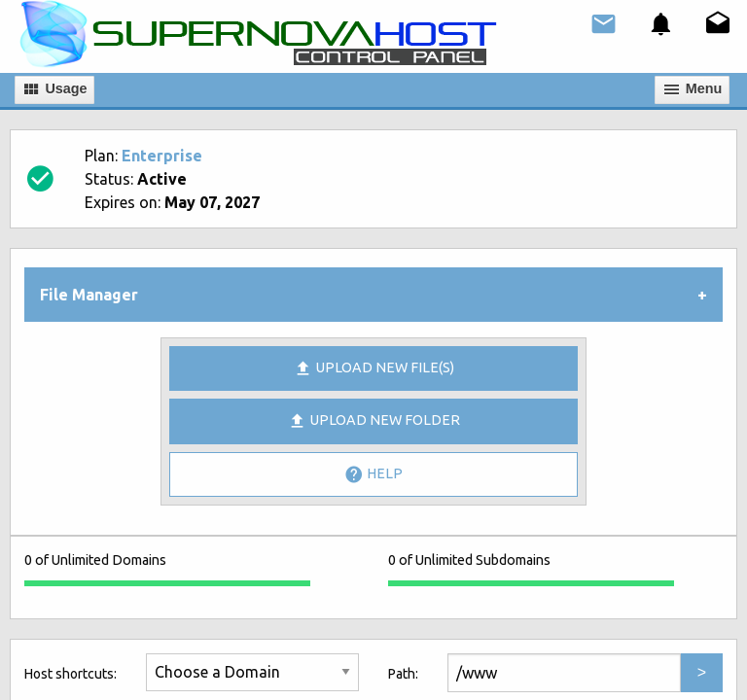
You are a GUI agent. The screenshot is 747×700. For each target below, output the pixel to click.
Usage (54, 89)
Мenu (693, 89)
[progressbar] (167, 583)
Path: (403, 674)
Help (373, 474)
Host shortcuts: (71, 674)
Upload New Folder (374, 421)
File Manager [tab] (89, 295)
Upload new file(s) (374, 368)
